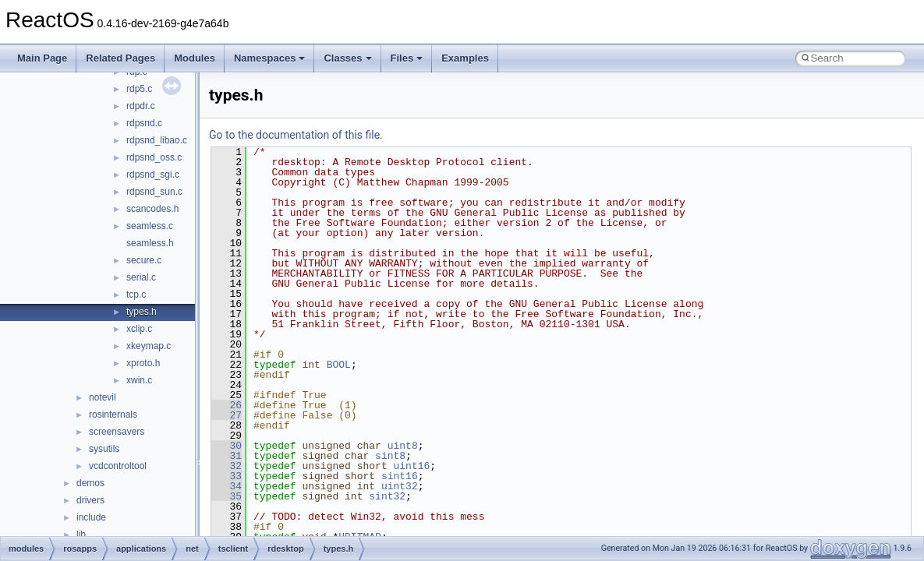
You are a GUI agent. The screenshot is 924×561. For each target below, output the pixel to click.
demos (90, 483)
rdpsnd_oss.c (154, 157)
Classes (347, 58)
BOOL (339, 365)
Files (407, 58)
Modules (195, 58)
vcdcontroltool (118, 466)
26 (227, 405)
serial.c (141, 277)
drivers (90, 500)
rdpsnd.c (144, 123)
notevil (103, 397)
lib (81, 535)
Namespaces (270, 58)
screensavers (117, 432)
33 (227, 476)
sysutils (104, 449)
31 (227, 456)
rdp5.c (139, 89)
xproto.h (143, 363)
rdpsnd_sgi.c (153, 175)
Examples (465, 58)
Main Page (42, 58)
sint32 (387, 496)
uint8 (403, 446)
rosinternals (113, 415)
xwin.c (139, 380)
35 (227, 496)
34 (227, 486)
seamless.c (150, 226)
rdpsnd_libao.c (157, 140)
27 (227, 415)
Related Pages (120, 58)
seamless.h (150, 243)
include (91, 517)
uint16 (411, 466)
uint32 (400, 486)
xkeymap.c (149, 346)
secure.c (144, 260)
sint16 (400, 476)
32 (227, 466)
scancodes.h (152, 209)
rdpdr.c (141, 106)
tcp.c (136, 295)
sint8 (390, 456)
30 (227, 446)
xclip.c (139, 329)
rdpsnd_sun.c (154, 192)
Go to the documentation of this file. (296, 135)
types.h (142, 312)
